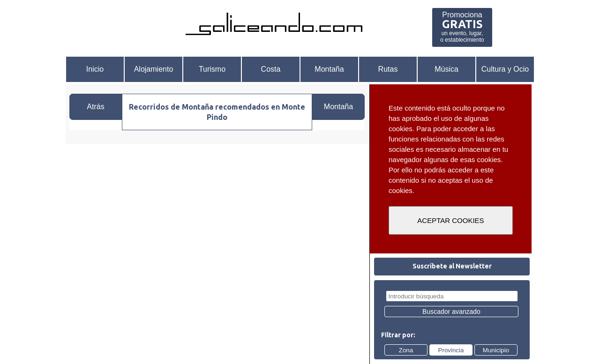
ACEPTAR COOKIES (450, 220)
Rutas (388, 69)
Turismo (212, 69)
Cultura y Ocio (505, 69)
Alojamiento (154, 69)
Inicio (95, 69)
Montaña (329, 69)
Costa (271, 69)
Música (446, 69)
